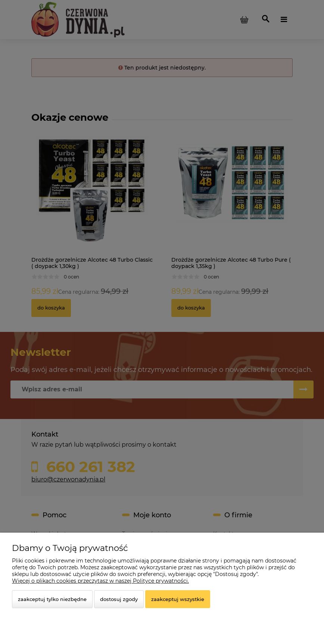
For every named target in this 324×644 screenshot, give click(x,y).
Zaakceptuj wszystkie (178, 599)
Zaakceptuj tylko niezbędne (52, 599)
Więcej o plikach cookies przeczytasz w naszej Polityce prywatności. (100, 581)
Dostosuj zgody (119, 599)
